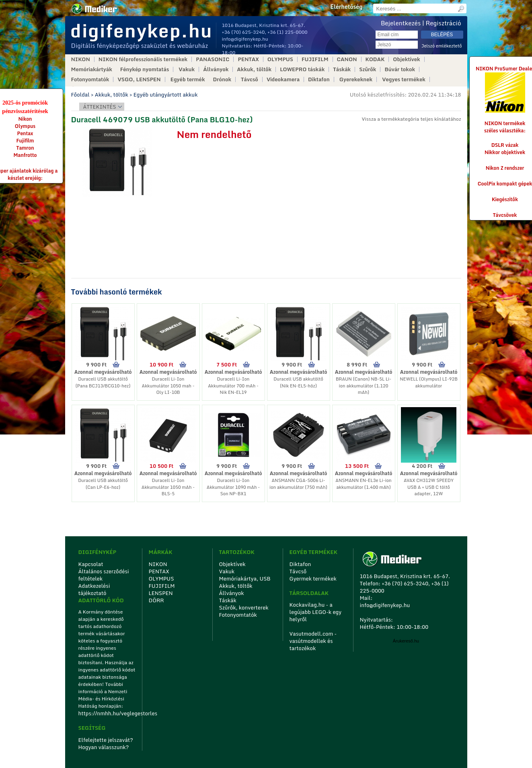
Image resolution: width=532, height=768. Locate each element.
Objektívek (406, 59)
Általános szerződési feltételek (104, 575)
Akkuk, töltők (254, 69)
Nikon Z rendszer (505, 168)
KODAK (375, 59)
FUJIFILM (315, 59)
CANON (347, 59)
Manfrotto (25, 155)
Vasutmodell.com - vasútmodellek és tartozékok (313, 641)
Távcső (250, 79)
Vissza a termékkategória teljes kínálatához (411, 119)
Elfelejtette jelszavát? (106, 740)
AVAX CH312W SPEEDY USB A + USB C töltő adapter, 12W (429, 487)
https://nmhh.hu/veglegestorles (108, 713)
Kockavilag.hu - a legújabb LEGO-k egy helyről (316, 612)
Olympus (25, 126)
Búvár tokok (400, 69)
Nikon (25, 119)
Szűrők (368, 69)
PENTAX (248, 59)
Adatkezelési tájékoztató (94, 589)
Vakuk (187, 69)
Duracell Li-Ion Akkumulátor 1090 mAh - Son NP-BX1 (233, 487)
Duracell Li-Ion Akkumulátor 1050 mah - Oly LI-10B (168, 386)
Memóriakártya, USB (245, 579)
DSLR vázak (505, 145)
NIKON (81, 59)
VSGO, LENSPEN (139, 79)
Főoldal (80, 95)
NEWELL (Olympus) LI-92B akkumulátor (429, 382)
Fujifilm (25, 141)
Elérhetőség (346, 7)
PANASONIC (213, 59)
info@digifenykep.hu (245, 39)
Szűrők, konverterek (244, 607)
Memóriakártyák (92, 69)
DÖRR (156, 600)
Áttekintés (100, 107)
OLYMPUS (280, 59)
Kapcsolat (91, 564)
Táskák (342, 69)
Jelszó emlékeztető (442, 46)
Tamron (25, 148)
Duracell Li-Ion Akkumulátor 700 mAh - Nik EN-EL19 (233, 386)
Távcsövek (505, 215)
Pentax (25, 133)
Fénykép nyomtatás (145, 69)
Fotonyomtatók (90, 79)
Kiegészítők (505, 199)
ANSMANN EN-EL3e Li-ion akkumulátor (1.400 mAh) (363, 484)
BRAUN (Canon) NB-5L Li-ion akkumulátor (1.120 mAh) (364, 386)
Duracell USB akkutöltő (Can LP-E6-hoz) (103, 484)
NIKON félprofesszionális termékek (143, 59)
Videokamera (283, 79)
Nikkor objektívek (505, 152)
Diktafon (319, 79)
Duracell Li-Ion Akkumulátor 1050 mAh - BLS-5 (168, 487)
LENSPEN (161, 593)
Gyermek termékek (313, 579)
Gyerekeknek (356, 79)
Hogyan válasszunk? (104, 747)
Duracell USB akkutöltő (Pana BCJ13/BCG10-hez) (103, 382)
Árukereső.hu (406, 641)
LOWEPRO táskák (302, 69)
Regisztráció (444, 23)
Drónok (222, 79)
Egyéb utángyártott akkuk (166, 95)
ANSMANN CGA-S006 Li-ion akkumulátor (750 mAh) (298, 484)
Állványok (216, 69)
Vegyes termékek (404, 79)
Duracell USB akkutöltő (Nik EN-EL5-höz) (298, 382)
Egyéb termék (188, 79)
